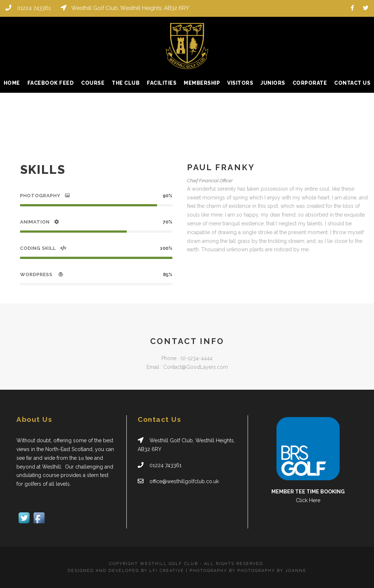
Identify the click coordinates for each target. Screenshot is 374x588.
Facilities (162, 83)
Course (93, 83)
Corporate (310, 83)
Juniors (273, 83)
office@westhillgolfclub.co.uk (184, 481)
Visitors (240, 83)
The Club (126, 83)
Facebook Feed (51, 83)
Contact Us (352, 83)
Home (12, 83)
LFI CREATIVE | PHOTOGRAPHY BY (193, 571)
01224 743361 (34, 8)
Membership (202, 83)
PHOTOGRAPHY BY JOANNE (272, 571)
